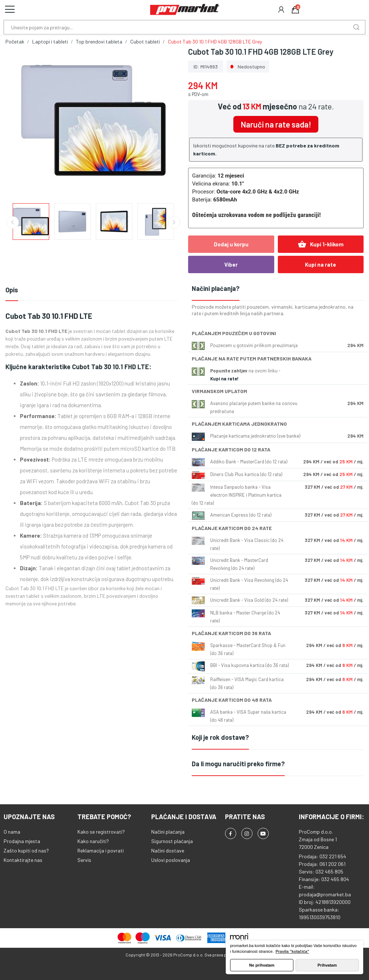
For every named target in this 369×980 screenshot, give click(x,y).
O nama (12, 832)
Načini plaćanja (168, 832)
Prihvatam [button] (327, 965)
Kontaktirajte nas (23, 860)
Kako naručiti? (93, 841)
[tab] (278, 289)
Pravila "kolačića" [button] (292, 951)
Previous (13, 222)
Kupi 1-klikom (321, 244)
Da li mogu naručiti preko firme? (238, 764)
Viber (231, 264)
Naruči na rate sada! (276, 124)
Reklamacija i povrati (101, 850)
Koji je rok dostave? (220, 737)
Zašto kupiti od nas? (26, 850)
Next (174, 222)
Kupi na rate (321, 264)
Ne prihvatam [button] (262, 965)
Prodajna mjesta (22, 841)
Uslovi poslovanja (171, 860)
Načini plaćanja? (216, 288)
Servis (84, 860)
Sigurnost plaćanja (172, 841)
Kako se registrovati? (101, 832)
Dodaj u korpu (231, 244)
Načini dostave (168, 850)
